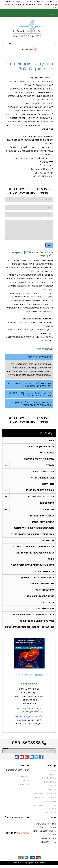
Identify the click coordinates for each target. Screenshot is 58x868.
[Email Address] (17, 761)
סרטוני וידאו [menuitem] (48, 542)
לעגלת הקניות (27, 49)
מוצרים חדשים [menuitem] (50, 785)
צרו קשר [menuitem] (52, 789)
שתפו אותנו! (24, 788)
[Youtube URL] (22, 761)
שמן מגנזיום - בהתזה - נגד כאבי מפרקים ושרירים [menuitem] (29, 630)
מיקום (53, 821)
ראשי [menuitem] (51, 441)
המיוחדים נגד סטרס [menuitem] (44, 611)
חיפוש (12, 43)
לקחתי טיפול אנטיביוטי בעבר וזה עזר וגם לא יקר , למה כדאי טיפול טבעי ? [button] (29, 385)
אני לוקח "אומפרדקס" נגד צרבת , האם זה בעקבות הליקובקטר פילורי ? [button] (30, 394)
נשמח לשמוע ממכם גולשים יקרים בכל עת (29, 713)
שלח (49, 245)
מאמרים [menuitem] (50, 466)
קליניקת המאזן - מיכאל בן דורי (16, 823)
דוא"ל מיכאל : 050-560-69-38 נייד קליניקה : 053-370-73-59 (29, 723)
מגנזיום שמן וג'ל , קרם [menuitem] (43, 573)
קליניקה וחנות (29, 687)
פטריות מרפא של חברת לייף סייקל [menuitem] (37, 580)
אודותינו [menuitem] (53, 777)
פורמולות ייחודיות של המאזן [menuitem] (40, 491)
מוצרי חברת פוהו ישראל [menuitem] (42, 478)
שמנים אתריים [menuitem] (47, 510)
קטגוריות (47, 433)
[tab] (29, 357)
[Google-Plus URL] (27, 761)
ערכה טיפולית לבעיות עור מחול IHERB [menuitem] (34, 555)
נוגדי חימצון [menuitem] (48, 485)
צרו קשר (25, 769)
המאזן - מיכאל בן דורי (29, 678)
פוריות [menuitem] (51, 561)
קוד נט (24, 866)
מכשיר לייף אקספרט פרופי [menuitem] (41, 447)
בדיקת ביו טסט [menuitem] (46, 453)
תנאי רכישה (24, 780)
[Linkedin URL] (32, 761)
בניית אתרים (17, 866)
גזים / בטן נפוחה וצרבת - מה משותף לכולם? (30, 66)
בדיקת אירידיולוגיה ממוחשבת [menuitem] (39, 459)
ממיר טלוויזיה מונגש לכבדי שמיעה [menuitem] (37, 624)
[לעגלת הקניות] (29, 49)
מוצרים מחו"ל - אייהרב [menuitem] (42, 472)
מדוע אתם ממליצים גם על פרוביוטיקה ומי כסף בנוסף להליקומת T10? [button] (31, 404)
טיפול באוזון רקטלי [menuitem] (44, 592)
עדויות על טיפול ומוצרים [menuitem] (42, 517)
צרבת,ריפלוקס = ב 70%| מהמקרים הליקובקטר (33, 254)
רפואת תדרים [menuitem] (47, 605)
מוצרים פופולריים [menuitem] (49, 781)
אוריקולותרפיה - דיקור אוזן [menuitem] (41, 599)
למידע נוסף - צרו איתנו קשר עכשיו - (29, 191)
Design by (17, 836)
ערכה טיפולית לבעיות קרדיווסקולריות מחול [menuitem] (32, 567)
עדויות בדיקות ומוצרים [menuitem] (43, 523)
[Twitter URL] (37, 761)
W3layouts (23, 836)
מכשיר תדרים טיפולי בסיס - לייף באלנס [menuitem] (34, 529)
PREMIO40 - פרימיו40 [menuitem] (42, 586)
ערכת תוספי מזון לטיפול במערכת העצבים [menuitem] (33, 548)
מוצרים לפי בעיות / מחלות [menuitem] (41, 498)
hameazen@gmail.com (27, 720)
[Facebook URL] (41, 761)
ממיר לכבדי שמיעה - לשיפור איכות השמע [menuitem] (33, 618)
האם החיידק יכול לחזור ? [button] (38, 357)
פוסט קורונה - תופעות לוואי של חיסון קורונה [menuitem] (32, 536)
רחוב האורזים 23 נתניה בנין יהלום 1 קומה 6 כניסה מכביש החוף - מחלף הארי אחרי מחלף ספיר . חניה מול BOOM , (29, 700)
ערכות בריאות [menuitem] (47, 504)
